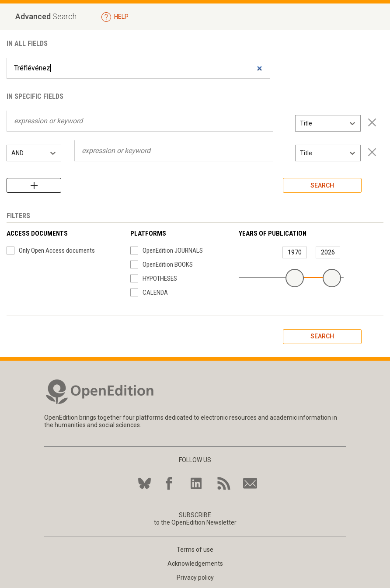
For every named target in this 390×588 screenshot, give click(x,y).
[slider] (295, 278)
